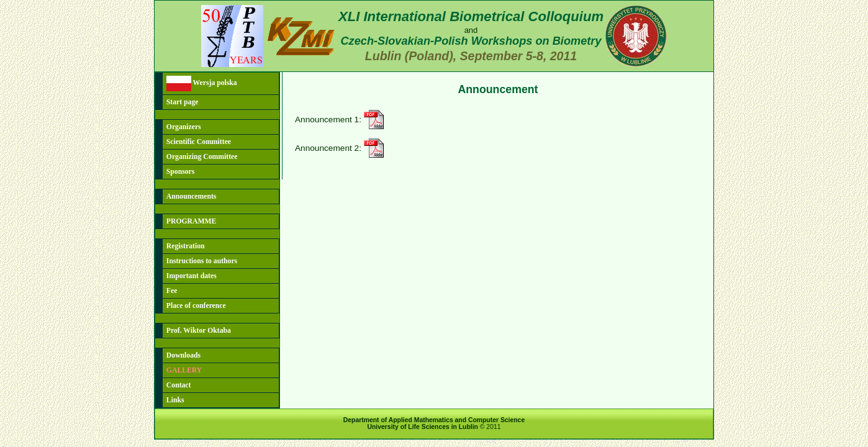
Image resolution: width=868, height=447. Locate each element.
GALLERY (184, 370)
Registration (186, 246)
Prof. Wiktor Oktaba (199, 331)
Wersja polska (202, 84)
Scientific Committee (199, 142)
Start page (183, 102)
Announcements (192, 196)
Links (175, 400)
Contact (179, 385)
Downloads (183, 355)
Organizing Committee (202, 157)
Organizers (184, 127)
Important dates (192, 276)
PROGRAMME (192, 221)
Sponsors (180, 172)
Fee (172, 291)
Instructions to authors (202, 261)
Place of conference (196, 306)
